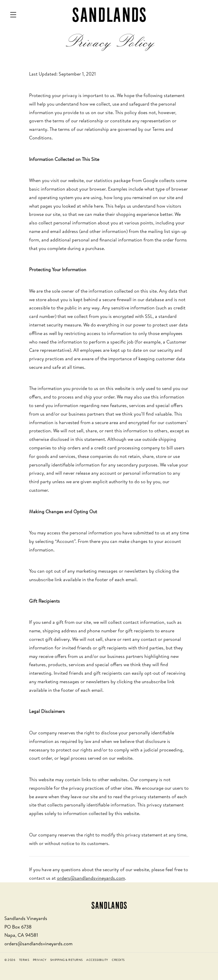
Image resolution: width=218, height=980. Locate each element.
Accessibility (97, 960)
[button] (15, 15)
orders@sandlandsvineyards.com (91, 878)
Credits (118, 960)
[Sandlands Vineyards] (109, 905)
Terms (24, 960)
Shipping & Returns (66, 960)
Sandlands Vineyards (109, 15)
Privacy (40, 960)
